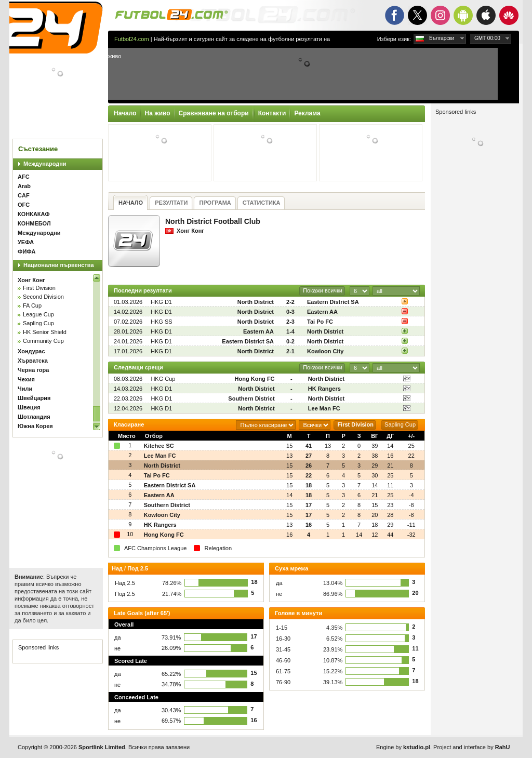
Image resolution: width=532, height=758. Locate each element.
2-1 (290, 351)
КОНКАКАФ (34, 214)
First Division (39, 288)
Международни (45, 164)
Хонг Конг (31, 280)
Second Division (43, 297)
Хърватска (33, 361)
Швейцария (34, 398)
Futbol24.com (132, 39)
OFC (24, 205)
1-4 (290, 331)
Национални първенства (59, 265)
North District (256, 302)
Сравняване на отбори (214, 113)
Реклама (307, 113)
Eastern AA (322, 312)
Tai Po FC (320, 322)
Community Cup (43, 341)
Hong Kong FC (255, 379)
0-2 (290, 341)
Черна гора (33, 370)
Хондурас (31, 351)
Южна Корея (35, 426)
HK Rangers (324, 389)
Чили (25, 389)
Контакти (272, 113)
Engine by (403, 747)
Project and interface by (471, 747)
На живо (157, 113)
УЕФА (26, 242)
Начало (125, 113)
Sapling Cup (38, 323)
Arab (24, 186)
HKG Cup (163, 379)
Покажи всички (323, 290)
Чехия (26, 379)
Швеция (29, 407)
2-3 (290, 322)
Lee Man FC (324, 408)
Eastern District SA (333, 302)
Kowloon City (325, 351)
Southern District (251, 398)
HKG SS (162, 322)
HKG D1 (161, 302)
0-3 (290, 312)
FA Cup (32, 305)
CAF (24, 195)
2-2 (290, 302)
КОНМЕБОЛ (34, 223)
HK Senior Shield (45, 332)
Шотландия (34, 417)
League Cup (38, 314)
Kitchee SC (159, 446)
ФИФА (26, 251)
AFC (24, 177)
